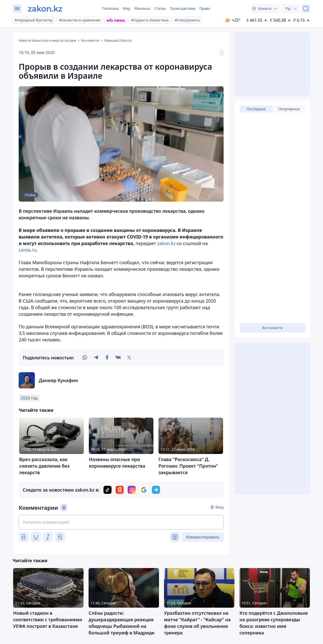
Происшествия (183, 8)
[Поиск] (306, 9)
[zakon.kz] (45, 9)
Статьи (160, 8)
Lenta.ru (28, 250)
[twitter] (129, 358)
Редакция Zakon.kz (118, 41)
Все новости (90, 41)
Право (205, 8)
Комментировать (203, 537)
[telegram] (96, 358)
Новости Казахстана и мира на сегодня (47, 41)
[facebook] (107, 358)
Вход (219, 507)
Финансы (142, 8)
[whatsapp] (85, 358)
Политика (111, 8)
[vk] (118, 358)
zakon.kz (166, 243)
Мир (127, 8)
